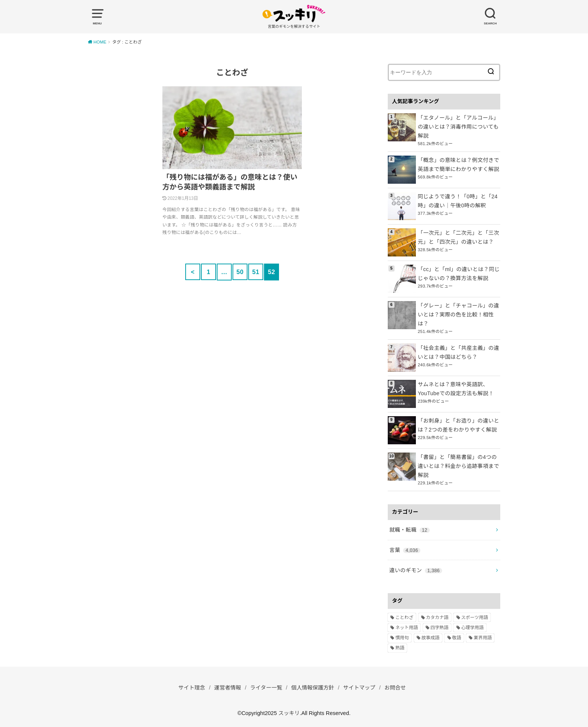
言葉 (405, 549)
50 (240, 272)
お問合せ (396, 686)
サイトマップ (360, 686)
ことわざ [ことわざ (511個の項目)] (404, 616)
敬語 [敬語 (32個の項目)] (457, 636)
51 (256, 272)
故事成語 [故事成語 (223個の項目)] (430, 636)
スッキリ (289, 711)
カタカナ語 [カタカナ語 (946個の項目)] (437, 616)
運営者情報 (227, 686)
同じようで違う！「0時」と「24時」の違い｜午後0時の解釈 (457, 201)
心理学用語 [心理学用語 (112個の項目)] (472, 626)
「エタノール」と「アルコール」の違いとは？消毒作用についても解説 (458, 126)
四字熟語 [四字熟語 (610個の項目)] (439, 626)
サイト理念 (191, 686)
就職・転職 (409, 529)
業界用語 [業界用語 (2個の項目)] (483, 636)
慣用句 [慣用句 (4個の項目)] (402, 636)
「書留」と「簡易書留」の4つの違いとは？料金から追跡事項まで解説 (458, 465)
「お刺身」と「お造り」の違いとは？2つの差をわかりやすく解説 (458, 424)
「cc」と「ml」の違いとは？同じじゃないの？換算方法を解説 (458, 273)
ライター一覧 (266, 686)
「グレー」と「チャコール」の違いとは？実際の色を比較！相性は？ (458, 314)
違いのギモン (415, 568)
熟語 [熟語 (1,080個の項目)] (400, 646)
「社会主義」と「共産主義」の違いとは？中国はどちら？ (458, 352)
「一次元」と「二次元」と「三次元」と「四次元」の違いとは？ (458, 237)
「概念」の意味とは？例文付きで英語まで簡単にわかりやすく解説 (458, 164)
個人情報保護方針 (313, 686)
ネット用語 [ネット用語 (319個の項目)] (406, 626)
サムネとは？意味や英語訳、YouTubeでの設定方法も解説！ (455, 388)
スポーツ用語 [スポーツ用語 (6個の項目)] (475, 616)
